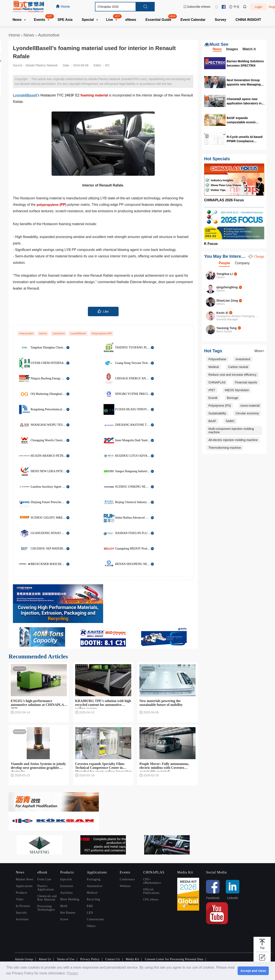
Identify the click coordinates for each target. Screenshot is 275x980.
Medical (214, 367)
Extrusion (66, 886)
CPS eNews (151, 900)
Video (20, 899)
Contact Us (113, 959)
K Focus (211, 244)
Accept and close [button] (253, 971)
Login (258, 7)
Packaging (94, 879)
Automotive (49, 35)
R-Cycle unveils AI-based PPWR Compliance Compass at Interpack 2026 (245, 139)
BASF (212, 421)
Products (22, 893)
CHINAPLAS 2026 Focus (224, 200)
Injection (66, 879)
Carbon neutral (238, 367)
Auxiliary (66, 893)
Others (91, 926)
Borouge (233, 398)
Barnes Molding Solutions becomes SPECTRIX (245, 63)
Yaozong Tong (227, 328)
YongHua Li (225, 274)
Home (14, 35)
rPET (212, 390)
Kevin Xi (222, 313)
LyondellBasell (78, 333)
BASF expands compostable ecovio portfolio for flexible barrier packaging (246, 120)
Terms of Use (66, 959)
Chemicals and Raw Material (47, 898)
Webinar (125, 886)
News (29, 35)
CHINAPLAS (217, 382)
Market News (25, 879)
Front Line (44, 879)
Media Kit (132, 959)
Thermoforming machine (225, 448)
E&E (90, 906)
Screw (64, 919)
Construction (95, 919)
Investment (243, 359)
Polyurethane (217, 359)
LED (90, 913)
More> (259, 351)
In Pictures (23, 906)
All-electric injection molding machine (233, 440)
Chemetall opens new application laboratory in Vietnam (244, 101)
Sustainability (217, 413)
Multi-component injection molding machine (231, 430)
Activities (22, 919)
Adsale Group (24, 959)
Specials (21, 913)
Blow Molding (70, 899)
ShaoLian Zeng (227, 301)
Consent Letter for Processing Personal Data (174, 959)
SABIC (230, 421)
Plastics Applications (46, 888)
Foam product (26, 333)
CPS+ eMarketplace (152, 881)
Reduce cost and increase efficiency (232, 375)
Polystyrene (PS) (220, 406)
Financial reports (246, 382)
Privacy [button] (72, 973)
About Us (45, 959)
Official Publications (151, 891)
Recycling (93, 899)
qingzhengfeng (227, 287)
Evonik (213, 398)
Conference (127, 879)
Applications (24, 886)
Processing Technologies (46, 908)
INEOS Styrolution (237, 390)
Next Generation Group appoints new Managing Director (244, 82)
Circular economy (247, 413)
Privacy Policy (90, 959)
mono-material (250, 406)
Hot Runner (68, 913)
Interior (43, 333)
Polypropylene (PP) (102, 333)
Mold (64, 906)
